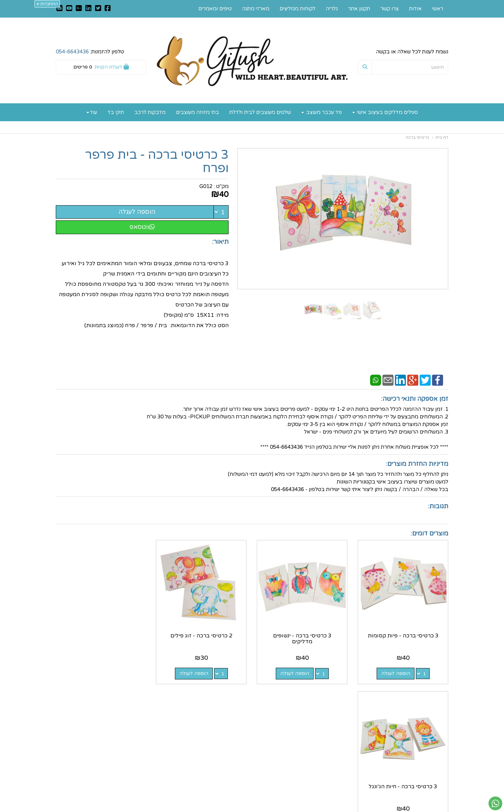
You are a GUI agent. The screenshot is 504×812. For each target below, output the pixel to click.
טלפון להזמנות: (90, 52)
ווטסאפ (142, 227)
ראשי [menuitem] (438, 9)
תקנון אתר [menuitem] (359, 9)
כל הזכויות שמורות (428, 781)
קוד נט (241, 807)
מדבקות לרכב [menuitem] (150, 112)
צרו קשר (238, 726)
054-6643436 (72, 52)
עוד (92, 112)
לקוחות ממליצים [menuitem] (297, 9)
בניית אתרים (225, 807)
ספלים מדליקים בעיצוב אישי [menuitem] (385, 112)
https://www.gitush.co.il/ (218, 719)
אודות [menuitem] (415, 9)
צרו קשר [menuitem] (390, 9)
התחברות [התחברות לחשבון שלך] (47, 4)
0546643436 (317, 748)
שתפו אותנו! (234, 733)
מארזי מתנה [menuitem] (256, 9)
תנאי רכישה (335, 756)
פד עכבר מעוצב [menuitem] (322, 112)
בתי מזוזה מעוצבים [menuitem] (197, 112)
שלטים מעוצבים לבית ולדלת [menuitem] (260, 112)
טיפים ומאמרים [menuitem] (215, 9)
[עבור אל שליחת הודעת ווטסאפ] (495, 803)
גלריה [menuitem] (332, 9)
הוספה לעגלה (137, 212)
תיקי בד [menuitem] (116, 112)
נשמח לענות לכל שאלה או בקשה (412, 52)
